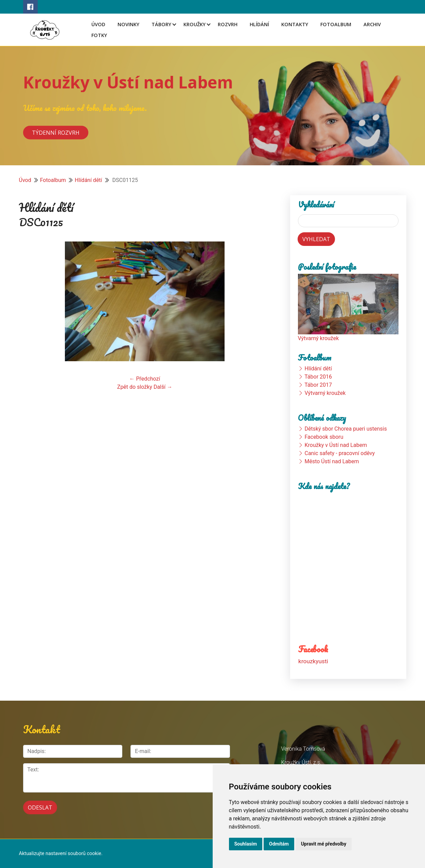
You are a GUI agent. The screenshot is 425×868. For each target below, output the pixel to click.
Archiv (372, 24)
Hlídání (259, 24)
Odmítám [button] (279, 844)
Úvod (98, 24)
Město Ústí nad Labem (332, 461)
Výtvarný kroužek (318, 338)
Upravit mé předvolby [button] (324, 844)
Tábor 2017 (318, 385)
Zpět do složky (135, 387)
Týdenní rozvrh (56, 132)
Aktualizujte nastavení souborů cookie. (61, 854)
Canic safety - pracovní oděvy (340, 453)
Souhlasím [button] (246, 844)
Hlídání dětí (88, 180)
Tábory (161, 24)
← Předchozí (145, 379)
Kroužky (194, 24)
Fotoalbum (336, 24)
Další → (163, 387)
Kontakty (295, 24)
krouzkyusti (313, 661)
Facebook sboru (324, 437)
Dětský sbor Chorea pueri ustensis (346, 429)
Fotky (99, 35)
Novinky (128, 24)
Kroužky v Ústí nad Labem (128, 82)
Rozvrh (228, 24)
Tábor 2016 (318, 377)
